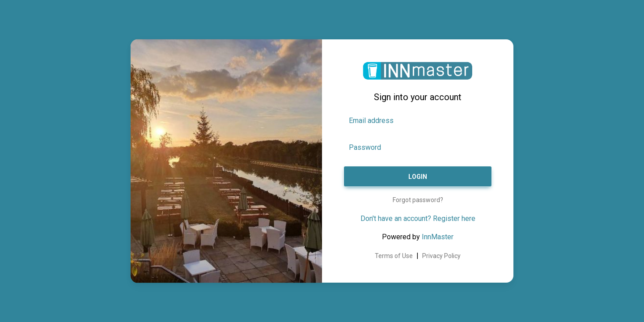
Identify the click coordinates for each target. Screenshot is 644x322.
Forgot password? (418, 200)
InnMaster (438, 237)
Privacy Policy (441, 256)
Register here (454, 218)
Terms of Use (394, 256)
